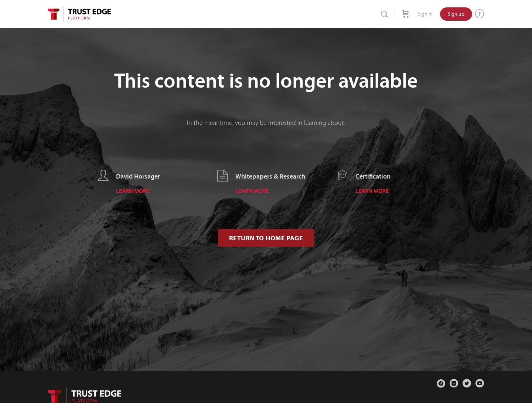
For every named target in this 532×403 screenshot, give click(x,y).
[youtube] (480, 383)
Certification (373, 176)
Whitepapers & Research (270, 176)
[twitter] (467, 383)
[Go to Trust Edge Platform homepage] (79, 13)
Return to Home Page (266, 238)
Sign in (425, 14)
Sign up (456, 14)
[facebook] (441, 383)
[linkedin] (454, 383)
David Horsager (138, 176)
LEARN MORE (133, 191)
